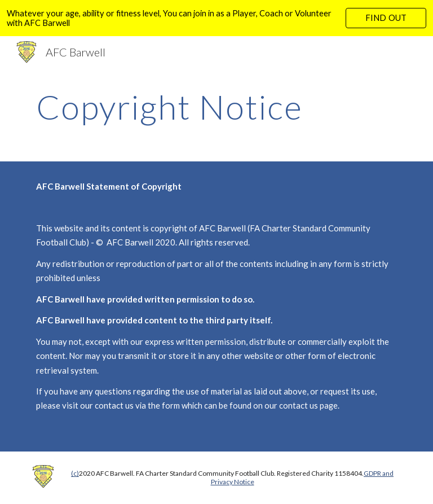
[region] (216, 18)
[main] (185, 107)
